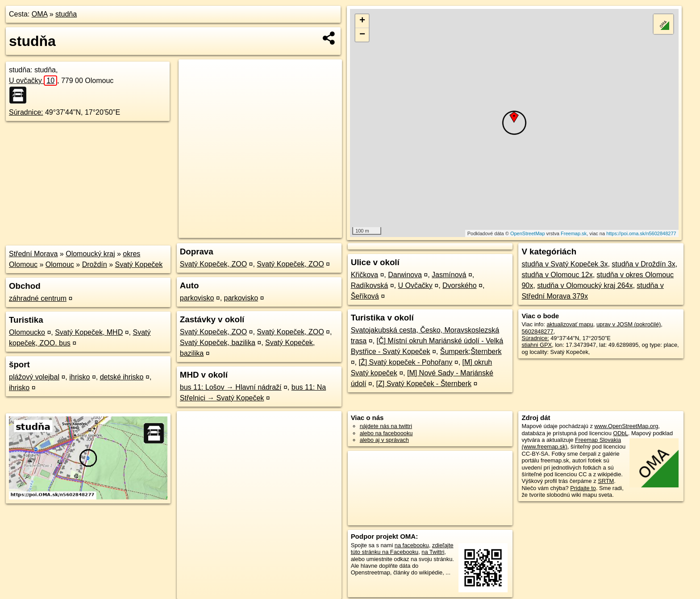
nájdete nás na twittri (386, 426)
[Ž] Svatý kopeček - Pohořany (405, 362)
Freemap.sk (574, 233)
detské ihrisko (122, 377)
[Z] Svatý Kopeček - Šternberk (424, 384)
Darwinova (405, 275)
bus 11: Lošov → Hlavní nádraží (231, 387)
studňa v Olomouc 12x (557, 275)
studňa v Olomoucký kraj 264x (585, 285)
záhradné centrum (38, 298)
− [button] (362, 35)
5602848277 (537, 331)
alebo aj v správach (384, 440)
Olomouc (60, 264)
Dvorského (459, 285)
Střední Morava (33, 254)
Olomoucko (27, 332)
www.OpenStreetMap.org (626, 426)
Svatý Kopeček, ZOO (213, 264)
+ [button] (362, 21)
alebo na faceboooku (386, 433)
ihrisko (79, 377)
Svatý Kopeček (139, 264)
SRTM (606, 481)
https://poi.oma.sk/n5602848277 (641, 233)
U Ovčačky (415, 285)
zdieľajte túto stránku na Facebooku (402, 549)
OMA (40, 14)
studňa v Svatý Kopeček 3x (565, 264)
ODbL (620, 433)
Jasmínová (449, 275)
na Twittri (433, 552)
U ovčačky (33, 81)
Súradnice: (26, 112)
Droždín (95, 264)
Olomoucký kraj (90, 254)
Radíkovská (370, 285)
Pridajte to (583, 488)
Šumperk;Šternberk (471, 351)
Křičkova (365, 275)
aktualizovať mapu (570, 324)
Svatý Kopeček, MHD (89, 332)
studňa (66, 14)
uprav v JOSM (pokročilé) (629, 324)
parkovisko (197, 298)
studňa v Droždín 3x (643, 264)
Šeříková (365, 296)
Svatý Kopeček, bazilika (218, 343)
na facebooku (412, 545)
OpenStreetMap (528, 233)
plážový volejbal (34, 377)
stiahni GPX (537, 345)
